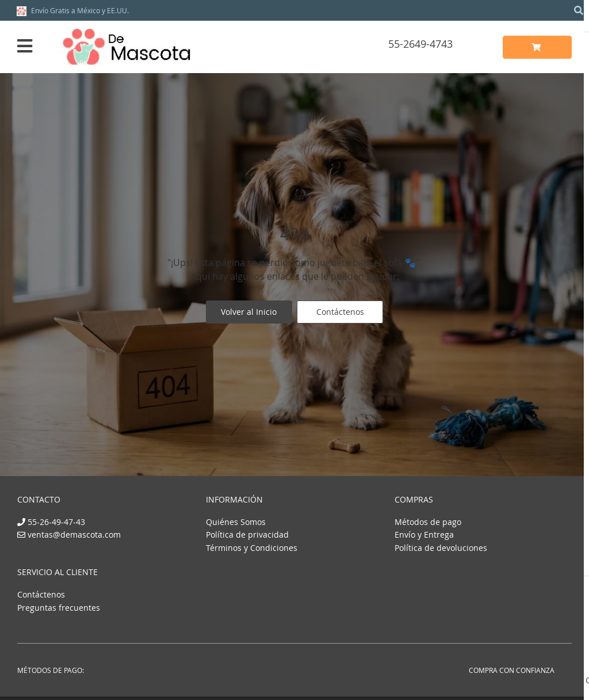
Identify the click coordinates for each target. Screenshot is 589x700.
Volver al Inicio (249, 313)
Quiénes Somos (236, 522)
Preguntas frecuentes (59, 608)
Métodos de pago (428, 522)
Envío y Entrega (424, 534)
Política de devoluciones (441, 548)
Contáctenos (341, 313)
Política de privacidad (247, 534)
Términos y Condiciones (252, 548)
